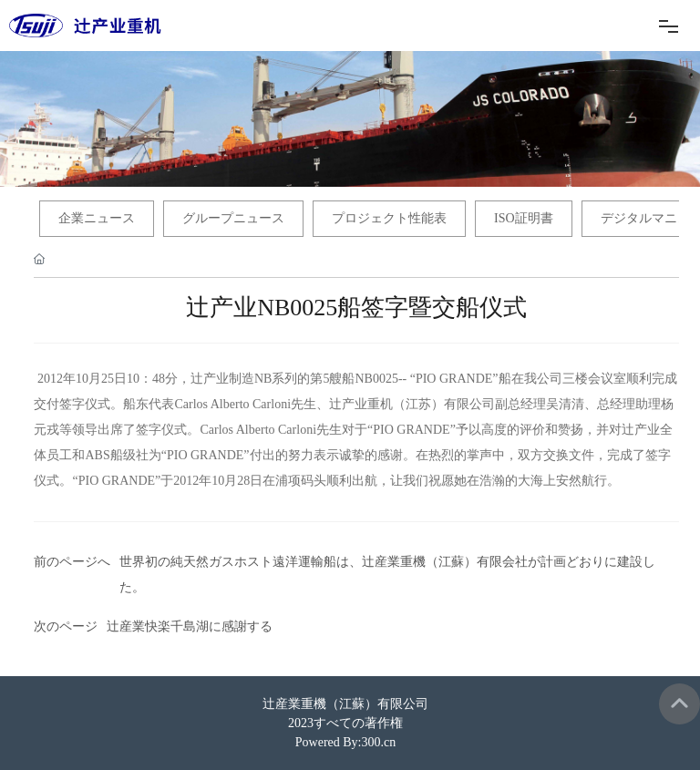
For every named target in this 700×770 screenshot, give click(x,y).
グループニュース (233, 218)
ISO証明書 (524, 218)
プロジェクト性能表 (389, 218)
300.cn (379, 742)
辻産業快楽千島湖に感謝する (190, 626)
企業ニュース (97, 218)
